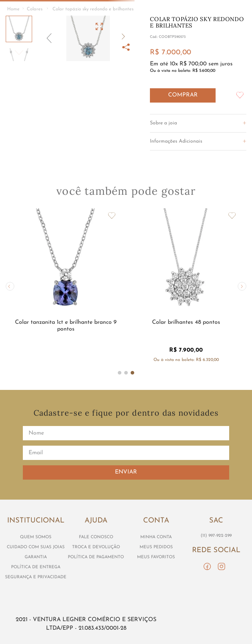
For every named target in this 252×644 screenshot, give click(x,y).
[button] (88, 38)
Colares (35, 9)
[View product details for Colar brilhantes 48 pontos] (186, 286)
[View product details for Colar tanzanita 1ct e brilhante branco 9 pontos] (66, 286)
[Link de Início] (13, 9)
